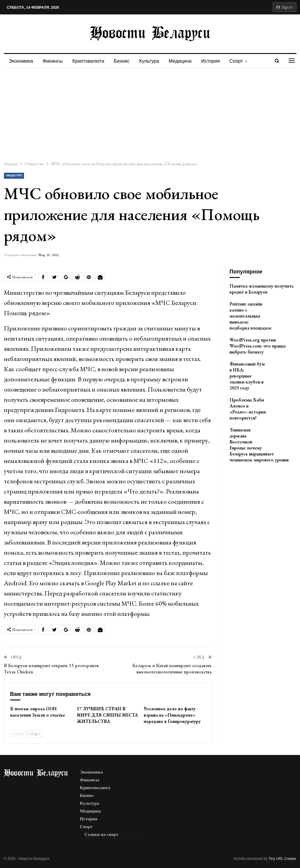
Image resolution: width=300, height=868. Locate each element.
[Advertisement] (150, 113)
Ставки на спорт (101, 834)
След (34, 734)
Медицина (184, 61)
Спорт (243, 61)
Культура (153, 61)
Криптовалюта (90, 61)
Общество (14, 175)
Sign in (285, 7)
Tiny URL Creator (282, 859)
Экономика (21, 61)
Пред (18, 734)
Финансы (54, 61)
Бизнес (124, 61)
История (216, 61)
